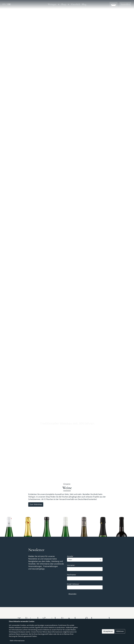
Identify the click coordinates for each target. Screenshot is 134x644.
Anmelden (125, 4)
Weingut (52, 4)
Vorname (71, 565)
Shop (64, 4)
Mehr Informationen (17, 641)
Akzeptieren (108, 632)
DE (9, 4)
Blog (84, 4)
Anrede (70, 556)
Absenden (72, 594)
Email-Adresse (73, 584)
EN (4, 4)
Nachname (71, 575)
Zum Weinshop (36, 504)
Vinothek (75, 4)
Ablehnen (120, 632)
